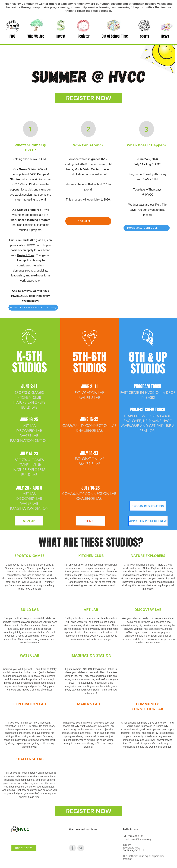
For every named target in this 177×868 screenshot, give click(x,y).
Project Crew (26, 255)
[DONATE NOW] (24, 848)
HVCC (23, 829)
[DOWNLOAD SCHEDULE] (147, 228)
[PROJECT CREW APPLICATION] (33, 308)
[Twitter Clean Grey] (81, 848)
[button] (36, 36)
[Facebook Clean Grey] (72, 848)
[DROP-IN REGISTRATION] (148, 506)
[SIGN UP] (29, 521)
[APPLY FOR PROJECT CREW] (148, 521)
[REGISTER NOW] (88, 98)
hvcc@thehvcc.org (141, 839)
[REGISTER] (88, 221)
